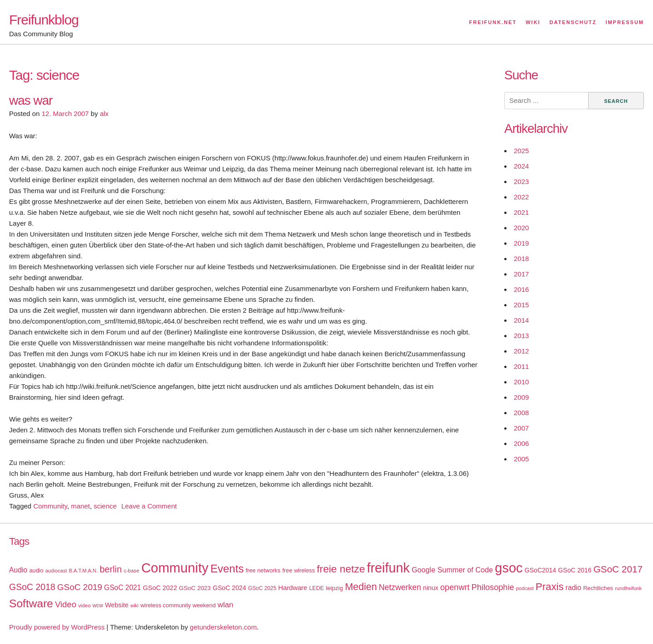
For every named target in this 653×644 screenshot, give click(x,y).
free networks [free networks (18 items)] (263, 570)
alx (104, 114)
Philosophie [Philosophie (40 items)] (493, 587)
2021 (521, 212)
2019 (521, 243)
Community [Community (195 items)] (175, 568)
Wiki (533, 22)
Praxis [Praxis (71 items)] (550, 587)
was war (31, 100)
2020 (521, 228)
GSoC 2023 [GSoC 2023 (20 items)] (195, 588)
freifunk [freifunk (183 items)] (388, 568)
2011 (521, 366)
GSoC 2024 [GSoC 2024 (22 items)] (229, 588)
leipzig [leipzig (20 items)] (334, 588)
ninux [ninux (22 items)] (431, 588)
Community (50, 506)
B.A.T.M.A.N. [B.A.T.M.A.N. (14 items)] (83, 571)
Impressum (625, 22)
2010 (521, 382)
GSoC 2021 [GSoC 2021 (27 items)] (123, 588)
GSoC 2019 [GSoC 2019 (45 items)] (80, 587)
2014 (521, 320)
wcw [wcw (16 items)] (98, 605)
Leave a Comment (149, 506)
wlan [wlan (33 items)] (226, 605)
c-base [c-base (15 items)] (132, 571)
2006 (521, 443)
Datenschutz (573, 22)
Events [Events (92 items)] (227, 569)
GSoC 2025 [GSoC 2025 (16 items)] (262, 588)
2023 (521, 182)
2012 (521, 351)
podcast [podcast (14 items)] (525, 588)
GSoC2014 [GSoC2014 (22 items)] (541, 570)
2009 (521, 397)
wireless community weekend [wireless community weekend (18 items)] (178, 605)
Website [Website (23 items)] (117, 605)
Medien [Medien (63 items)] (361, 587)
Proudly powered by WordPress (57, 627)
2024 (521, 166)
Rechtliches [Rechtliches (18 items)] (598, 588)
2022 (521, 197)
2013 (521, 336)
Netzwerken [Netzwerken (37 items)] (400, 587)
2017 (521, 274)
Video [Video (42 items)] (66, 604)
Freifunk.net (493, 22)
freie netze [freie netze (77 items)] (341, 569)
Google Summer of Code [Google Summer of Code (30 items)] (452, 570)
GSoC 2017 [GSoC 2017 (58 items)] (618, 569)
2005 (521, 459)
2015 (521, 305)
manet (80, 506)
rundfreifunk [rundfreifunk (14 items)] (628, 588)
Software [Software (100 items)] (31, 603)
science (105, 506)
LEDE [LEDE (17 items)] (317, 588)
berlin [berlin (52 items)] (111, 569)
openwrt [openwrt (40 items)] (455, 587)
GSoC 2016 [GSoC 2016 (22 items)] (575, 570)
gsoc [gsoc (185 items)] (509, 568)
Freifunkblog (44, 20)
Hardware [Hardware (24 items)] (293, 588)
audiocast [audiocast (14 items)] (56, 571)
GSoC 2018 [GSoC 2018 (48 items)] (32, 587)
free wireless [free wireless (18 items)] (299, 570)
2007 (521, 428)
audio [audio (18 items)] (36, 570)
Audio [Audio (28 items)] (18, 570)
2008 (521, 413)
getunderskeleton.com (224, 627)
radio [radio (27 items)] (573, 588)
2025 (521, 151)
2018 (521, 259)
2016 (521, 289)
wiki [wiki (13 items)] (134, 605)
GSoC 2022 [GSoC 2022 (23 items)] (160, 588)
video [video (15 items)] (84, 605)
